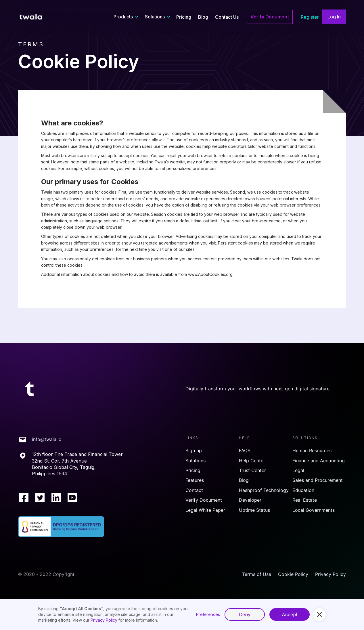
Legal (298, 470)
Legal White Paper (205, 510)
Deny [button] (245, 614)
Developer (250, 500)
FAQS (245, 451)
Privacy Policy (331, 574)
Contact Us (227, 17)
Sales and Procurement (318, 480)
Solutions (196, 461)
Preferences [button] (208, 614)
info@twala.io (47, 439)
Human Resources (312, 451)
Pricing (184, 17)
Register (310, 17)
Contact (194, 490)
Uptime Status (254, 510)
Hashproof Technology (264, 490)
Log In (334, 17)
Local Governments (314, 510)
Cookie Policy (293, 574)
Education (303, 490)
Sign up (194, 451)
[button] (125, 17)
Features (195, 480)
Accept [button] (290, 614)
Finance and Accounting (319, 461)
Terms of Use (257, 574)
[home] (34, 17)
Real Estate (305, 500)
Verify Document (270, 17)
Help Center (252, 461)
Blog (203, 17)
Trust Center (252, 470)
